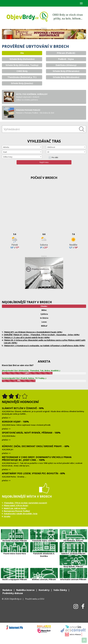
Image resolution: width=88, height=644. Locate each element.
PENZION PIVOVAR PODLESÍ (28, 110)
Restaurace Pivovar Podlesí (17, 511)
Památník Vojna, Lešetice (44, 534)
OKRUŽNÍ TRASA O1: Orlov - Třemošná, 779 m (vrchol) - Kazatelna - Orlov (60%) (42, 335)
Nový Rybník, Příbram (73, 560)
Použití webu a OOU (35, 599)
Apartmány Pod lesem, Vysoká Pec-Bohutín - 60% (33, 473)
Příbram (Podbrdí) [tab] (66, 53)
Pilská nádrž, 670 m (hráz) (16, 505)
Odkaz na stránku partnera (27, 100)
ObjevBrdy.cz (15, 599)
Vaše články (60, 590)
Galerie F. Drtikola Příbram (73, 547)
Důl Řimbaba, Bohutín (73, 534)
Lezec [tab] (44, 322)
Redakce (7, 590)
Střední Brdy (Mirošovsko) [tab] (66, 77)
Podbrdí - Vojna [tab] (66, 59)
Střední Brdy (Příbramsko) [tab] (66, 71)
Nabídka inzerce (25, 590)
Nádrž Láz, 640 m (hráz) (15, 508)
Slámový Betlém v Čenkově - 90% (23, 408)
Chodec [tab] (44, 306)
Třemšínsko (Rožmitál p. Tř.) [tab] (22, 77)
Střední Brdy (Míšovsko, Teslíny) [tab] (22, 65)
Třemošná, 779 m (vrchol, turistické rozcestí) (25, 503)
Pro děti (53, 158)
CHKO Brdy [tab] (22, 71)
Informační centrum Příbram (73, 573)
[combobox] (22, 147)
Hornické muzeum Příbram (15, 534)
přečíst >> (6, 418)
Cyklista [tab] (44, 314)
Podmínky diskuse (13, 593)
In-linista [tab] (44, 318)
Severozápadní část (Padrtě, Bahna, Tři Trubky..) (24, 378)
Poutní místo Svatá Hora (15, 547)
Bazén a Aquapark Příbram (15, 573)
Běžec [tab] (44, 310)
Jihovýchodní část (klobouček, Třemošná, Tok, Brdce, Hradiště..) (31, 371)
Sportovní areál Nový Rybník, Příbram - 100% (31, 433)
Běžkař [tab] (44, 326)
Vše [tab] (22, 53)
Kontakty (44, 590)
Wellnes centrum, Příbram (44, 573)
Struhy (7, 516)
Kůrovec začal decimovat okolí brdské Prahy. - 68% (36, 446)
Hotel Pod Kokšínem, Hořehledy (32, 94)
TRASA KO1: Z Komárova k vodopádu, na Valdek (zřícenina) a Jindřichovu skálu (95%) (44, 346)
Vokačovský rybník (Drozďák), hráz (21, 514)
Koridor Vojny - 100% (15, 422)
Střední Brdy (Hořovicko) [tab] (22, 59)
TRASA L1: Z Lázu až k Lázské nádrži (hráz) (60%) (27, 337)
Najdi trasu (44, 162)
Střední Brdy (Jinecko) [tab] (22, 83)
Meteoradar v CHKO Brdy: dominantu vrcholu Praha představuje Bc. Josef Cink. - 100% (37, 458)
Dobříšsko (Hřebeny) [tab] (66, 65)
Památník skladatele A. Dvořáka (44, 547)
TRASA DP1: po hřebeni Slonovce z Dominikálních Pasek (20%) (33, 332)
